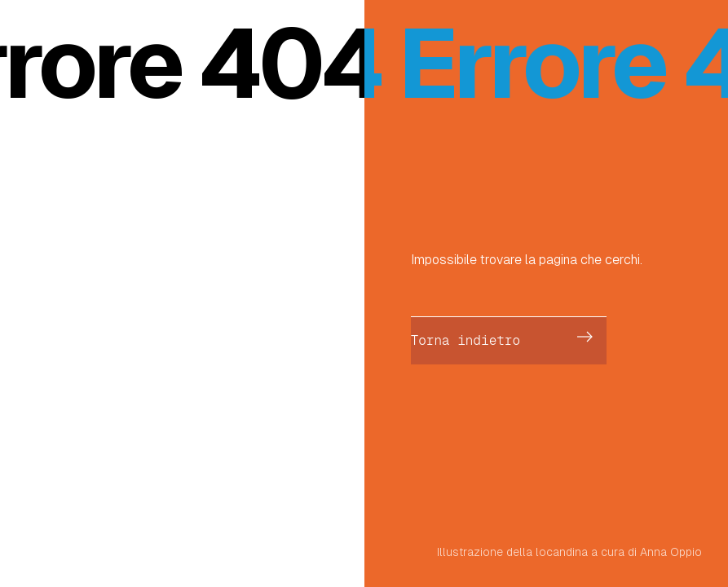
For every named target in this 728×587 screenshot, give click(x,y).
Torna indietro (465, 340)
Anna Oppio (671, 552)
